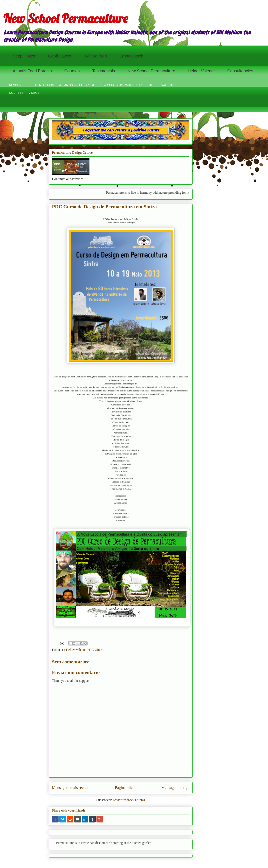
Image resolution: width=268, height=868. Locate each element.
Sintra (99, 650)
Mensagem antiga (175, 788)
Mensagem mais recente (71, 788)
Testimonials (103, 71)
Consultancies (240, 71)
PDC (90, 650)
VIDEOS (34, 93)
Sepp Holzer (24, 56)
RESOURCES (18, 85)
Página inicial (126, 788)
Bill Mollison (96, 56)
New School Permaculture (66, 18)
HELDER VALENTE (162, 85)
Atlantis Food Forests (32, 71)
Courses (72, 71)
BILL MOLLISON (43, 85)
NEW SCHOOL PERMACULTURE (122, 85)
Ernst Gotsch (131, 56)
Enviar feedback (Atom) (129, 800)
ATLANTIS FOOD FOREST (77, 85)
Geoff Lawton (60, 56)
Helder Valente (201, 71)
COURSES (16, 93)
